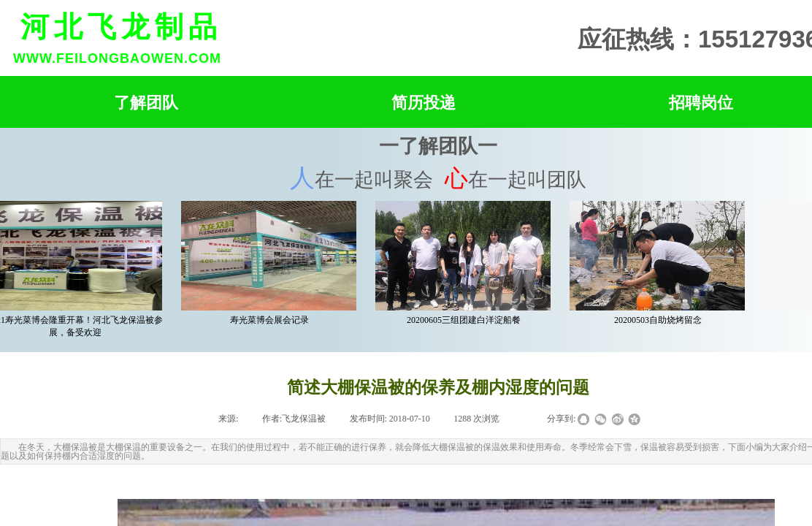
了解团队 (146, 103)
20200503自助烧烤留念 (659, 320)
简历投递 (424, 103)
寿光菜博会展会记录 (271, 320)
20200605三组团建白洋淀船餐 (465, 320)
